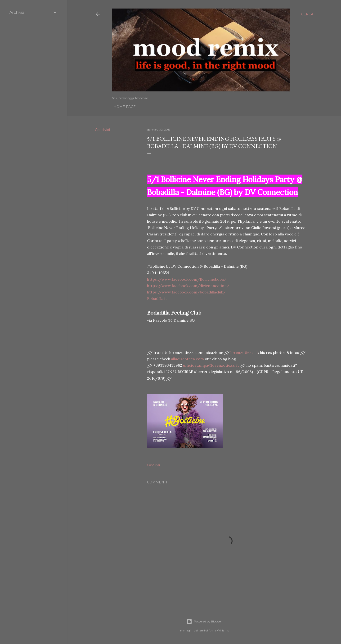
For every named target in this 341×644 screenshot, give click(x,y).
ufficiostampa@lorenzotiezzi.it (211, 365)
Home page (125, 107)
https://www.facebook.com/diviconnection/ (188, 286)
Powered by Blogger (204, 621)
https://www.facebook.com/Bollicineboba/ (187, 279)
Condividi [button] (102, 130)
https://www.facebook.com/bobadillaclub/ (186, 292)
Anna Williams (219, 630)
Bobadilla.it (157, 298)
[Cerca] (307, 14)
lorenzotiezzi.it (244, 352)
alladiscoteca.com (187, 359)
